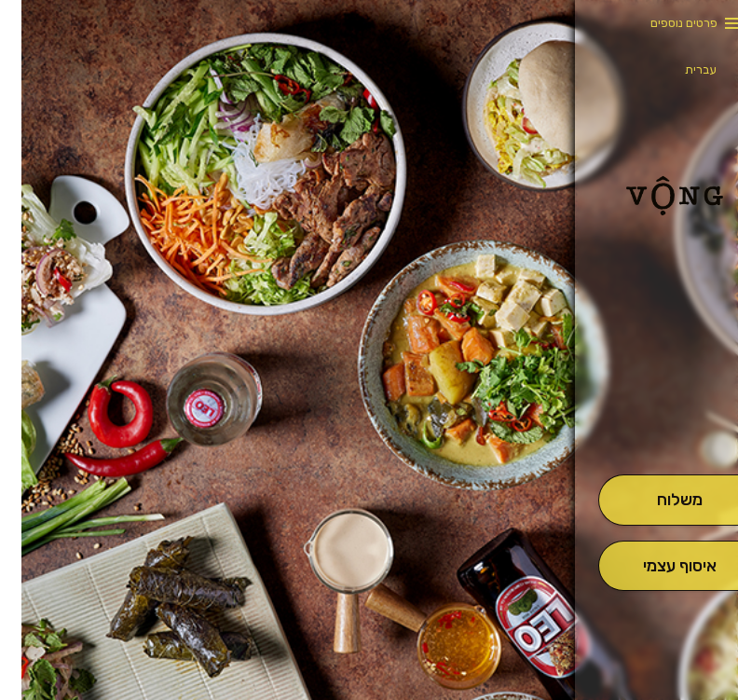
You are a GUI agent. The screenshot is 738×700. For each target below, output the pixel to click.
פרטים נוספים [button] (663, 23)
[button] (658, 422)
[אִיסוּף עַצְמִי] (657, 566)
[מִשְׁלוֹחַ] (657, 500)
